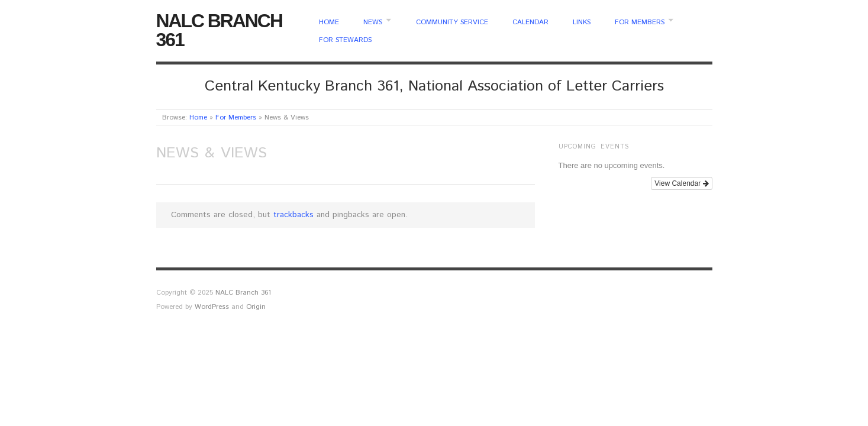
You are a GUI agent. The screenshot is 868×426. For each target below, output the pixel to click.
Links (582, 22)
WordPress (212, 307)
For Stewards (345, 40)
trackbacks (293, 215)
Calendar (530, 22)
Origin (256, 307)
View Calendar (681, 183)
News (373, 22)
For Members (640, 22)
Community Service (452, 22)
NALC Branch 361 (219, 30)
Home (329, 22)
